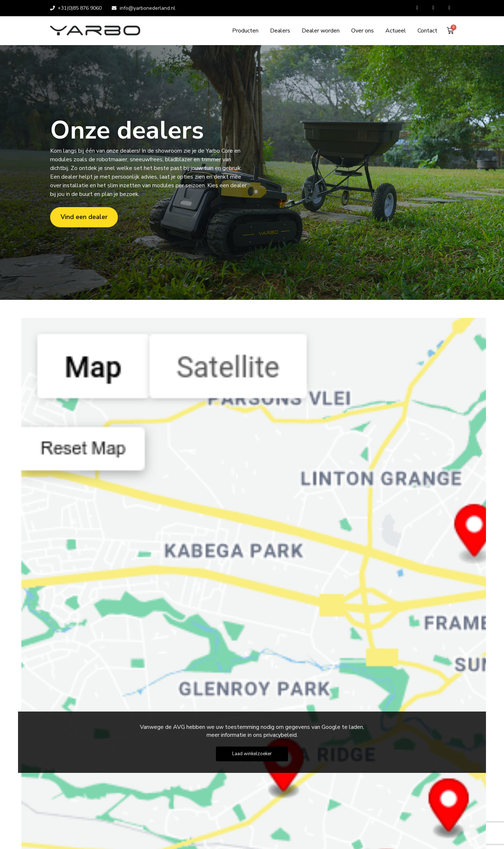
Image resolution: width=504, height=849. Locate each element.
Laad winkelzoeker (252, 754)
